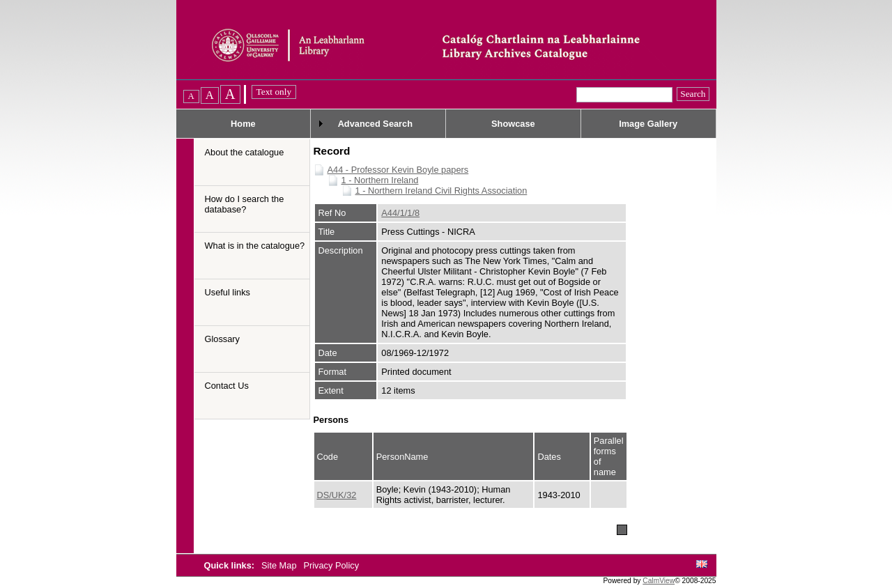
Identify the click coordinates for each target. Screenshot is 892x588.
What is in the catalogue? (255, 246)
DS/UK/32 (337, 495)
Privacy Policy (331, 565)
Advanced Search (375, 124)
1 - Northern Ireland (380, 180)
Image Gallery (648, 124)
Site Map (280, 565)
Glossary (223, 339)
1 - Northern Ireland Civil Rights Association (441, 191)
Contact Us (227, 386)
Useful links (228, 292)
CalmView (659, 581)
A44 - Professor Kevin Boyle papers (398, 170)
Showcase (513, 124)
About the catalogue (245, 152)
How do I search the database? (245, 204)
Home (243, 124)
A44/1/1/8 (400, 213)
